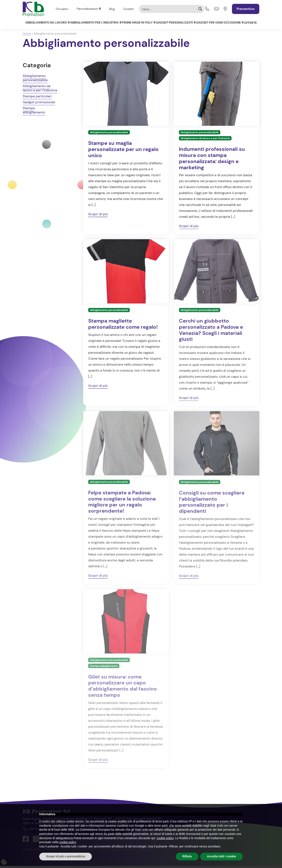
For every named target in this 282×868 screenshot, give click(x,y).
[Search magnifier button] (200, 9)
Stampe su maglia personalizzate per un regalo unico (123, 151)
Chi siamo (62, 9)
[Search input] (169, 9)
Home (27, 34)
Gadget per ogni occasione (218, 22)
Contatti (128, 9)
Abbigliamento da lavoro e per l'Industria (40, 90)
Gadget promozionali (39, 104)
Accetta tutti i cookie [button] (221, 856)
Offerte (250, 23)
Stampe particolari (37, 98)
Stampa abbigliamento (34, 112)
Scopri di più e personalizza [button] (66, 856)
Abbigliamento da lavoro (46, 22)
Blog (112, 9)
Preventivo (246, 9)
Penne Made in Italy (137, 22)
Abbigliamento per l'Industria (94, 22)
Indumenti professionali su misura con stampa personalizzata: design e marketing (212, 160)
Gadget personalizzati (174, 22)
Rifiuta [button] (187, 856)
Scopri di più (98, 216)
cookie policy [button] (165, 838)
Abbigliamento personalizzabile (35, 80)
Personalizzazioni (87, 9)
